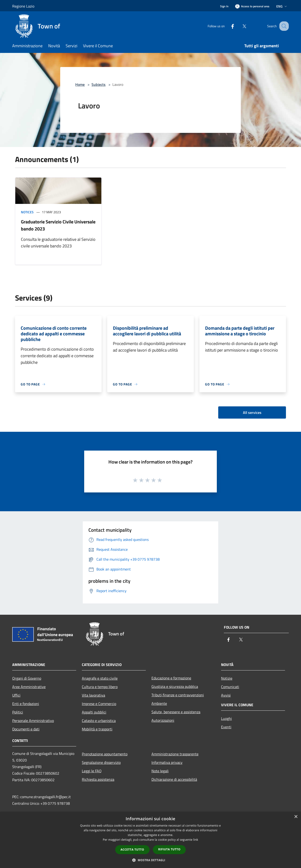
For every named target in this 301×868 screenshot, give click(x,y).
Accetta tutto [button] (132, 850)
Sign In (224, 6)
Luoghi (226, 718)
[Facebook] (228, 26)
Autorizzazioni (163, 720)
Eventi (226, 727)
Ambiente (159, 703)
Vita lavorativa (93, 695)
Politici (18, 712)
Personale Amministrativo (33, 721)
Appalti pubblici (94, 712)
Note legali (160, 771)
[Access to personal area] (252, 6)
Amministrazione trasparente (175, 754)
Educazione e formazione (171, 678)
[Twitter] (239, 26)
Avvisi (226, 695)
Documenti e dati (26, 729)
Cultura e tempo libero (100, 687)
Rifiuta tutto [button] (169, 849)
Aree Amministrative (29, 687)
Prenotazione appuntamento (105, 754)
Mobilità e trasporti (97, 729)
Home (80, 84)
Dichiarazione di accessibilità (174, 779)
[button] (150, 860)
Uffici (16, 695)
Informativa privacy (167, 762)
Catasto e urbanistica (99, 721)
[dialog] (150, 840)
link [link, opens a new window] (196, 840)
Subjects (99, 84)
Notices (27, 212)
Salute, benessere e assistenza (176, 712)
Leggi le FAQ (92, 771)
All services (252, 412)
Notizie (227, 678)
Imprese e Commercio (99, 704)
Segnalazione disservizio (101, 762)
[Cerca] (283, 26)
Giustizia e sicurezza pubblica (175, 686)
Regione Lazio (23, 6)
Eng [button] (282, 6)
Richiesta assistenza (98, 779)
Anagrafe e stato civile (100, 678)
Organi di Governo (27, 678)
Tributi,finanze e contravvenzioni (178, 695)
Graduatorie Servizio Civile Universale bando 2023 (58, 225)
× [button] (296, 817)
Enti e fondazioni (26, 704)
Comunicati (230, 687)
